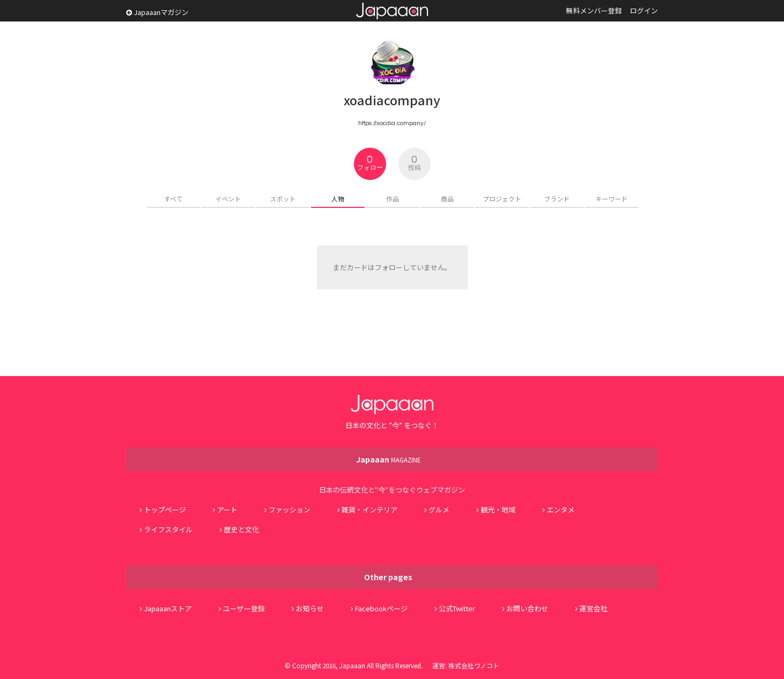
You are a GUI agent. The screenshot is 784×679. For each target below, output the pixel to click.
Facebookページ (381, 608)
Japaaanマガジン (157, 12)
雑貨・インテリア (369, 510)
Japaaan (392, 11)
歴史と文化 (241, 529)
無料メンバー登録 (594, 10)
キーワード (612, 198)
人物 (338, 198)
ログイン (644, 10)
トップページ (165, 510)
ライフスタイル (168, 529)
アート (227, 510)
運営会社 (593, 608)
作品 (393, 198)
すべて (174, 198)
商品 (447, 198)
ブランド (557, 198)
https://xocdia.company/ (392, 123)
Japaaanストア (168, 608)
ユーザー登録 (244, 608)
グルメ (439, 510)
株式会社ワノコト (474, 665)
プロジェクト (502, 198)
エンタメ (561, 510)
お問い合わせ (527, 608)
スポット (283, 198)
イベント (228, 198)
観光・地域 (498, 510)
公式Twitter (457, 608)
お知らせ (310, 608)
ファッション (289, 510)
